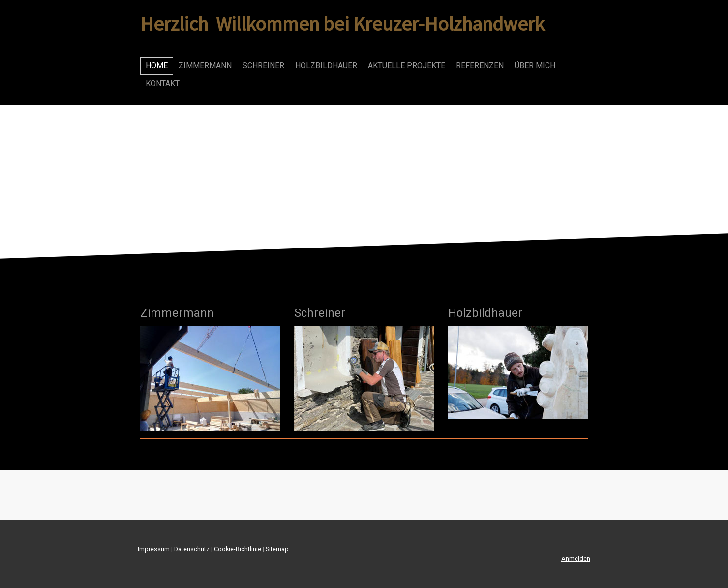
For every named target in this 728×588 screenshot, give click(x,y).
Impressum (154, 549)
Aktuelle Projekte (407, 66)
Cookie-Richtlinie (238, 549)
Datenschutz (192, 549)
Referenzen (480, 66)
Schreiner (263, 66)
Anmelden (576, 559)
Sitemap (277, 549)
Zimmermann (205, 66)
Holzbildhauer (326, 66)
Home (157, 66)
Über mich (535, 66)
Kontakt (163, 83)
